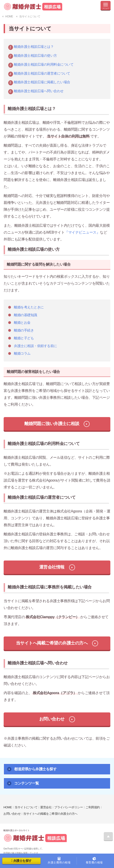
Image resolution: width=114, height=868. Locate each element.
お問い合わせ (52, 719)
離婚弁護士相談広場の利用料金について (44, 64)
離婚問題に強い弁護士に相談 (52, 424)
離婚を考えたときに (29, 307)
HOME (8, 807)
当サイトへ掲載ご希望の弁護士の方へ (52, 643)
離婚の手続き (24, 330)
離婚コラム (22, 353)
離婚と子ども (24, 338)
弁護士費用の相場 (59, 861)
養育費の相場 (94, 861)
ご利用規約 (93, 807)
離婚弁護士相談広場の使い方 (35, 55)
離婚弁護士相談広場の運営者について (42, 73)
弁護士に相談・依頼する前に (35, 346)
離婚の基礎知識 (26, 315)
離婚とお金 (22, 322)
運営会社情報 (52, 567)
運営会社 (46, 807)
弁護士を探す (21, 861)
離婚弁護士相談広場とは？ (34, 47)
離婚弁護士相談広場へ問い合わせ (39, 91)
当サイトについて (26, 807)
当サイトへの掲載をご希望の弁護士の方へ (50, 814)
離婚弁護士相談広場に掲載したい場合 (42, 82)
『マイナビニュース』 (82, 232)
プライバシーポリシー (69, 807)
